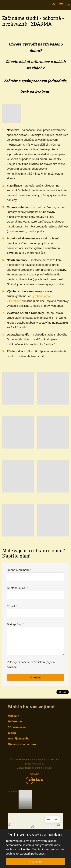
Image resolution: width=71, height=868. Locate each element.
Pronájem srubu (19, 738)
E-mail (12, 606)
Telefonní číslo (17, 588)
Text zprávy (15, 624)
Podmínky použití (43, 768)
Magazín (14, 716)
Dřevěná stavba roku (22, 744)
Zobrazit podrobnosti (33, 853)
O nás (12, 733)
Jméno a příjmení (19, 570)
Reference (15, 721)
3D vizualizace (18, 727)
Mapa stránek (24, 768)
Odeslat (35, 677)
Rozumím (35, 861)
